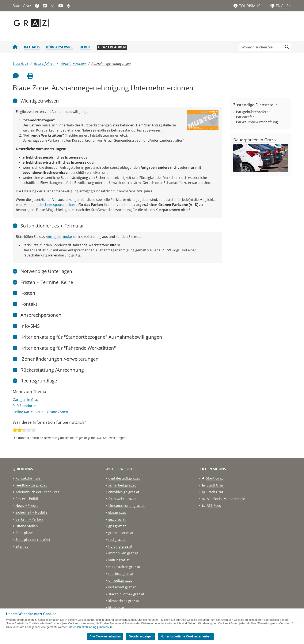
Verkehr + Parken (73, 63)
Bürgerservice (60, 47)
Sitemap (22, 546)
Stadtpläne (24, 533)
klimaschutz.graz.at (124, 601)
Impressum (106, 627)
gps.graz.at (117, 526)
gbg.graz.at (117, 512)
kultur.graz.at (119, 560)
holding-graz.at (120, 546)
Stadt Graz (22, 6)
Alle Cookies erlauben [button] (105, 636)
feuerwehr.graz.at (122, 499)
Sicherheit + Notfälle (31, 512)
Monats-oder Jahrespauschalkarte (50, 205)
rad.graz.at (117, 540)
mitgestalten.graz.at (124, 567)
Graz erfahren (112, 47)
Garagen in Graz (26, 400)
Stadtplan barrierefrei (33, 540)
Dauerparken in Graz (255, 140)
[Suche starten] (287, 47)
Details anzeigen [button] (141, 636)
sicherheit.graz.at (122, 485)
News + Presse (27, 506)
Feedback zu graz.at (31, 485)
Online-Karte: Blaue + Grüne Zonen (40, 412)
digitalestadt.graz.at (124, 478)
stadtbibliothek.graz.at (126, 594)
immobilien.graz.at (123, 553)
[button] (284, 6)
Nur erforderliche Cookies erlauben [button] (186, 636)
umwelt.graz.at (120, 580)
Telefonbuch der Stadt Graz (37, 492)
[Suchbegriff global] (262, 47)
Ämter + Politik (27, 499)
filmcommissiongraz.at (126, 506)
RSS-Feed (214, 506)
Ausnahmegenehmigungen (111, 63)
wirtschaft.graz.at (122, 587)
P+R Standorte (24, 406)
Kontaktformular (29, 478)
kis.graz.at (116, 608)
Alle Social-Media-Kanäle (226, 499)
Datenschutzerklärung (83, 627)
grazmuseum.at (121, 533)
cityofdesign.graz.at (124, 492)
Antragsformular (59, 237)
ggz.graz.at (117, 519)
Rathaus (32, 47)
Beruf (85, 47)
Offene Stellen (27, 526)
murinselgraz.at (121, 574)
